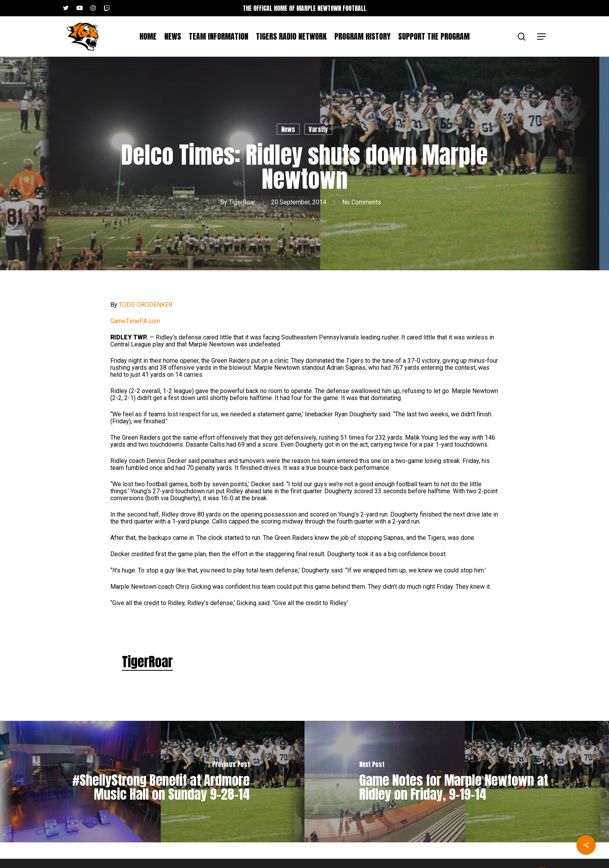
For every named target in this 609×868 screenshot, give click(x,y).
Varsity (318, 129)
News (288, 129)
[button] (542, 37)
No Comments (362, 202)
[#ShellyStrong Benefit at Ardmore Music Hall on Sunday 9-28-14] (152, 782)
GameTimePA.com (135, 321)
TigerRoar (242, 202)
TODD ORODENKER (146, 305)
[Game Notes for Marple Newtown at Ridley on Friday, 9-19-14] (457, 782)
